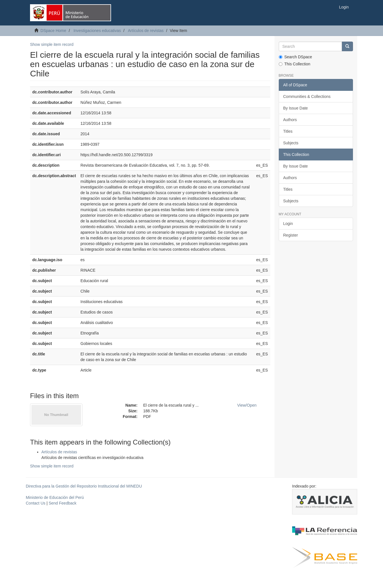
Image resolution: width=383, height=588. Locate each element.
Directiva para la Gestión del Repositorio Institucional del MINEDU (84, 486)
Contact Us (36, 503)
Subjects (291, 143)
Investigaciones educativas (97, 31)
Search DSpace (295, 57)
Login (288, 224)
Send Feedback (63, 503)
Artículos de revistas (146, 31)
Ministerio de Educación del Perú (55, 497)
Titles (288, 131)
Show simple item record (52, 44)
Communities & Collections (307, 96)
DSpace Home (53, 31)
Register (291, 235)
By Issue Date (296, 108)
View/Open (247, 405)
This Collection (295, 64)
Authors (290, 120)
